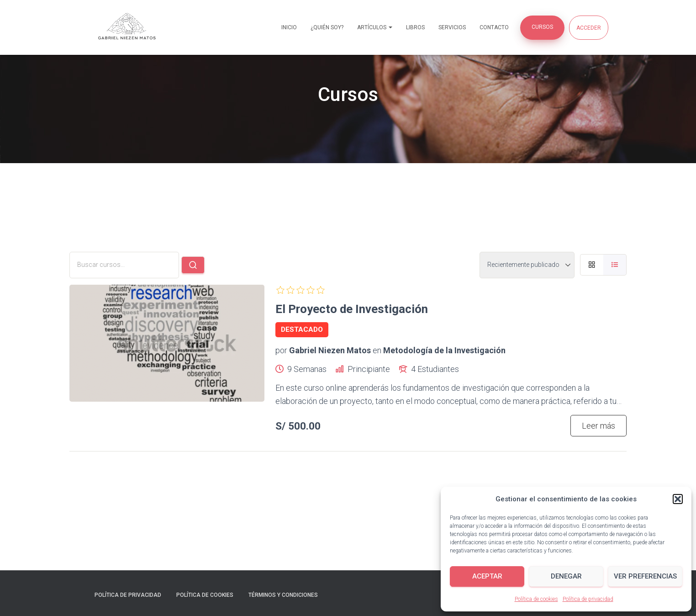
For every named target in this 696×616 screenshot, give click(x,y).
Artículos (375, 27)
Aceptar (487, 576)
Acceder (589, 28)
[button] (678, 499)
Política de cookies (536, 599)
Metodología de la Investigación (444, 350)
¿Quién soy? (327, 27)
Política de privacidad (588, 599)
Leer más (598, 426)
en (377, 350)
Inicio (289, 27)
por (281, 350)
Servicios (452, 27)
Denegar (566, 576)
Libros (415, 27)
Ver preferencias (645, 576)
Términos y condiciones (283, 595)
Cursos (542, 27)
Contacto (494, 27)
